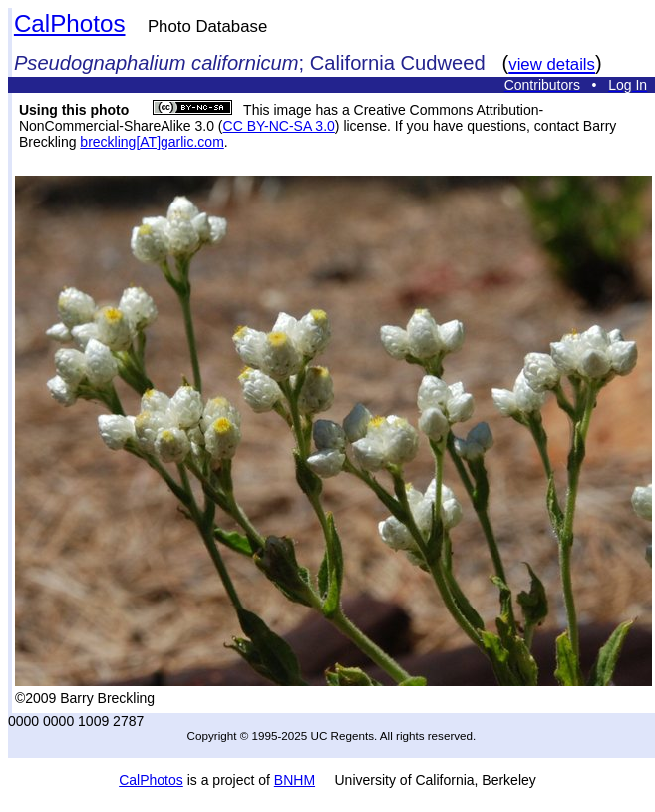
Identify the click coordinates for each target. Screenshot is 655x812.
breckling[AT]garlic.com (152, 142)
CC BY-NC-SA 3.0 (279, 126)
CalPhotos (70, 23)
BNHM (295, 780)
